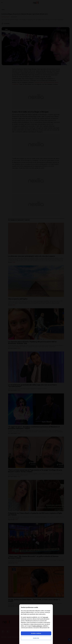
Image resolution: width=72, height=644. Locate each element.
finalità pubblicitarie (37, 626)
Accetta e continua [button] (36, 633)
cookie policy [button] (42, 614)
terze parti (46, 617)
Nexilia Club (36, 638)
